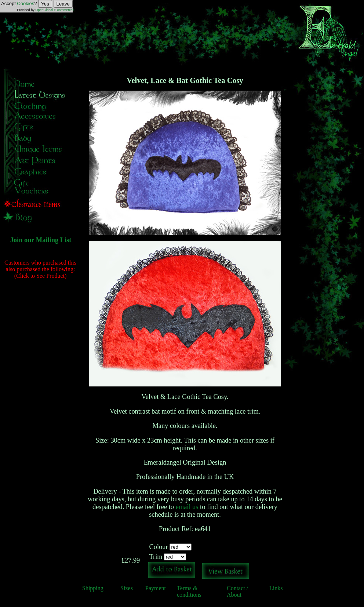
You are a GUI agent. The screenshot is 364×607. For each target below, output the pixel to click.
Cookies (26, 3)
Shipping (93, 588)
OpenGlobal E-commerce (54, 10)
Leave (63, 4)
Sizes (127, 588)
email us (187, 507)
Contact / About (237, 591)
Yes (45, 4)
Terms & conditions (189, 591)
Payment (156, 588)
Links (276, 588)
